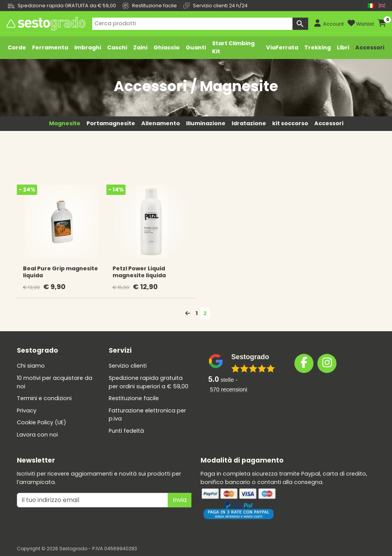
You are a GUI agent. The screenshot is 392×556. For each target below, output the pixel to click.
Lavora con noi (37, 435)
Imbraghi (88, 47)
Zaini (140, 47)
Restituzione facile (134, 398)
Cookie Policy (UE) (42, 422)
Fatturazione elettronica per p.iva (147, 415)
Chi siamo (31, 366)
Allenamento (161, 123)
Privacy (27, 410)
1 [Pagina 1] (197, 313)
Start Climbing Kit (233, 47)
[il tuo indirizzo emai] (92, 500)
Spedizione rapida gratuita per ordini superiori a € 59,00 (149, 382)
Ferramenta (50, 47)
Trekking (318, 47)
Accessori (370, 47)
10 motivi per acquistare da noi (55, 382)
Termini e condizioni (44, 398)
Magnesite (65, 123)
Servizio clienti (128, 366)
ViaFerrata (282, 47)
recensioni (229, 389)
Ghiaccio (167, 47)
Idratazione (249, 123)
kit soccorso (290, 123)
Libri (343, 47)
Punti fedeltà (126, 431)
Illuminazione (206, 123)
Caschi (117, 47)
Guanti (196, 47)
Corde (17, 47)
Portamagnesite (111, 123)
